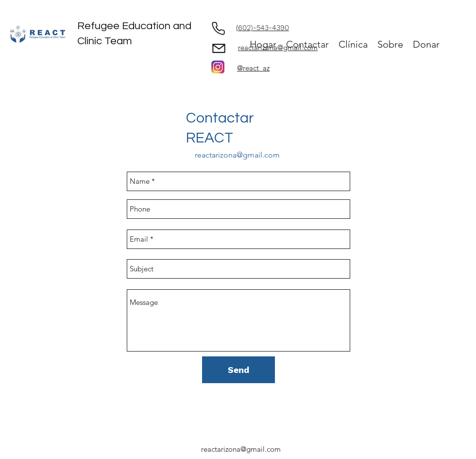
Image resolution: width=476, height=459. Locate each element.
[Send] (238, 370)
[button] (390, 44)
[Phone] (218, 28)
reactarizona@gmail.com (237, 155)
